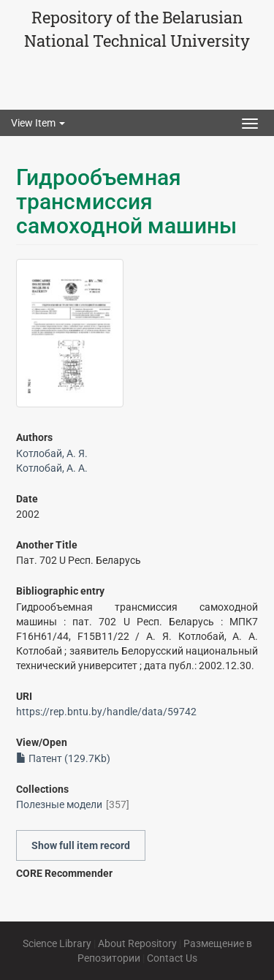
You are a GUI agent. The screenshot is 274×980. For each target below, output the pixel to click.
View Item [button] (38, 123)
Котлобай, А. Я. (52, 453)
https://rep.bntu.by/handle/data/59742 (106, 712)
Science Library (57, 943)
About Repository (137, 943)
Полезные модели (59, 804)
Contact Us (172, 958)
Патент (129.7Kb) (63, 758)
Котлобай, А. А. (52, 468)
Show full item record (81, 845)
